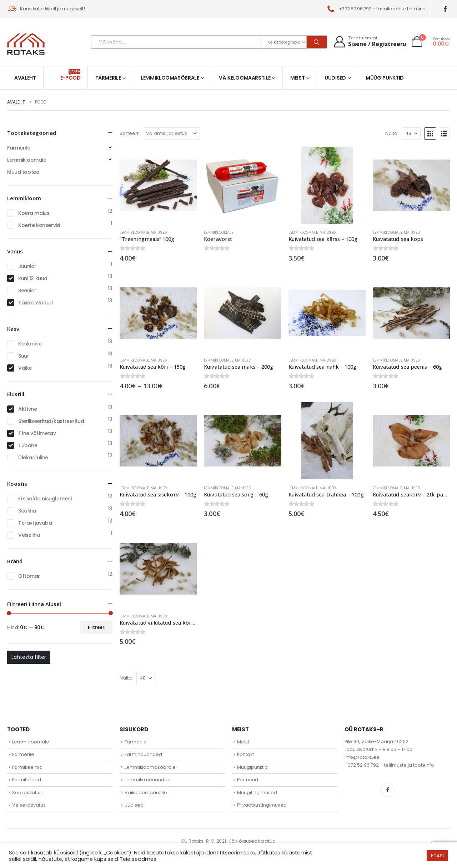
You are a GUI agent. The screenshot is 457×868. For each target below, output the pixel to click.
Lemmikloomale (134, 233)
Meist (297, 78)
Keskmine (30, 344)
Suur (24, 356)
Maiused (159, 233)
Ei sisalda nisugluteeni (45, 499)
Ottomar (29, 576)
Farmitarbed (27, 780)
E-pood (71, 75)
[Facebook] (445, 9)
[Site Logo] (26, 44)
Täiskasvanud (36, 303)
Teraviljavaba (35, 523)
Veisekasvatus (29, 805)
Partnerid (248, 780)
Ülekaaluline (33, 458)
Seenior (27, 291)
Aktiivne (28, 409)
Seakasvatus (27, 793)
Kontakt (245, 754)
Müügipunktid (385, 78)
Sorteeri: (129, 133)
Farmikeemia (27, 767)
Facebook (387, 790)
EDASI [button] (437, 856)
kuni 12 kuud (33, 278)
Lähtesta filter (29, 657)
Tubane (28, 445)
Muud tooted (23, 172)
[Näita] (411, 133)
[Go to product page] (158, 185)
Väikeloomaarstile (245, 78)
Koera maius (34, 213)
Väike (25, 368)
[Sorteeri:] (171, 133)
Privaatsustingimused (262, 805)
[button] (430, 133)
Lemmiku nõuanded (148, 780)
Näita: (392, 133)
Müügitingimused (257, 793)
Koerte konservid (39, 225)
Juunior (27, 266)
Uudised (335, 78)
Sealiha (27, 511)
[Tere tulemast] (369, 42)
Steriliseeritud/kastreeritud (51, 421)
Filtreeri (97, 627)
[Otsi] (317, 42)
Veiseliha (29, 535)
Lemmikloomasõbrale (170, 78)
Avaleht (25, 78)
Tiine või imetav (37, 433)
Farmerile (108, 78)
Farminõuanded (143, 754)
